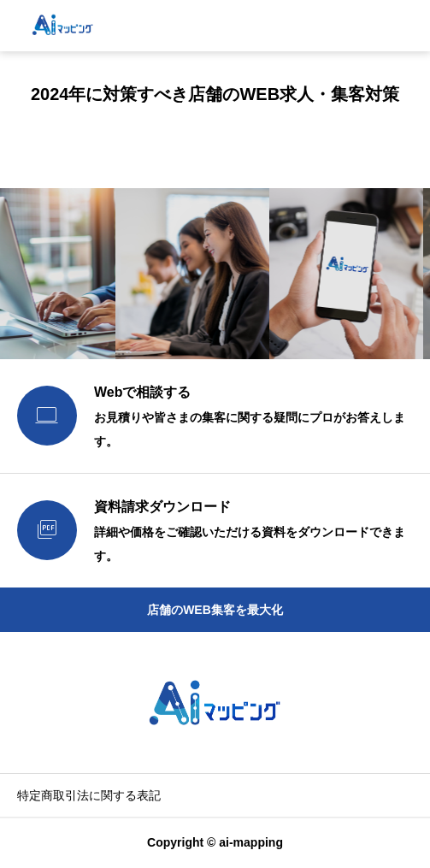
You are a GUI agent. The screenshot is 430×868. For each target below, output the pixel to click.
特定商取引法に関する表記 (89, 795)
